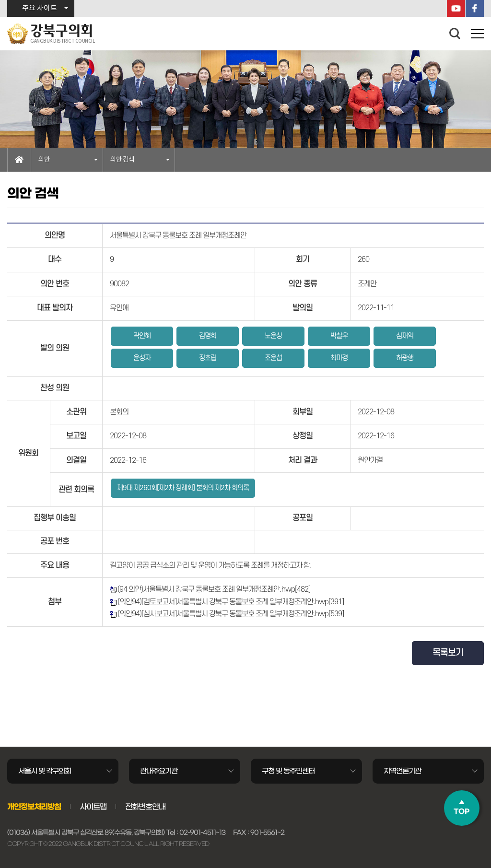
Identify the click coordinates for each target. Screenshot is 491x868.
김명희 (208, 336)
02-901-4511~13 (202, 833)
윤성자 (142, 358)
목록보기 (448, 653)
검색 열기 (455, 34)
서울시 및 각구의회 (45, 771)
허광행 (405, 358)
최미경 (339, 358)
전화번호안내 (145, 807)
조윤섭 (273, 358)
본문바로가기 (0, 0)
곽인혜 (142, 336)
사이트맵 (93, 807)
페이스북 (475, 8)
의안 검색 (122, 160)
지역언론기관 (402, 771)
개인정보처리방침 (34, 807)
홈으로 (19, 160)
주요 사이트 (40, 8)
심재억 (405, 336)
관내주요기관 (159, 771)
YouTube (456, 8)
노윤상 (273, 336)
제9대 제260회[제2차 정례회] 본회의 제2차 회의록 (183, 488)
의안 (44, 160)
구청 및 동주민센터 (288, 771)
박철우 (339, 336)
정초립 (208, 358)
